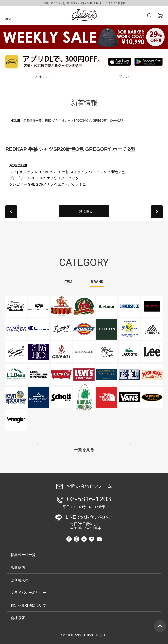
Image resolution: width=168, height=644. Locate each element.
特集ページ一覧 (23, 555)
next (157, 212)
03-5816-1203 (85, 502)
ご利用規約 (20, 580)
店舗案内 (18, 567)
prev (11, 212)
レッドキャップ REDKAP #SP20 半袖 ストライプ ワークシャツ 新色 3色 (67, 172)
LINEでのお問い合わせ (86, 523)
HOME (15, 121)
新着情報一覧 (32, 121)
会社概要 (18, 618)
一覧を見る (84, 450)
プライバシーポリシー (28, 593)
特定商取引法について (28, 605)
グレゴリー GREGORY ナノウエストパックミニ (48, 184)
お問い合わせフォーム (89, 486)
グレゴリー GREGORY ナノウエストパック (44, 178)
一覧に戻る (84, 211)
